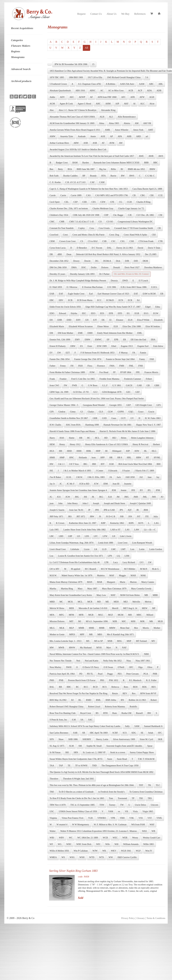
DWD (125, 281)
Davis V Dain (154, 248)
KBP (103, 523)
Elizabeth (158, 320)
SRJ (67, 752)
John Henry (72, 503)
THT (141, 785)
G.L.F (105, 385)
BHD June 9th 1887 (86, 169)
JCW (96, 484)
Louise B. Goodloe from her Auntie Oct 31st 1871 (80, 556)
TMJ (52, 792)
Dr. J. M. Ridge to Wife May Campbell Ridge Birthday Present (78, 281)
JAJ (141, 477)
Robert (154, 700)
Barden (86, 163)
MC (61, 602)
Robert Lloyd (94, 707)
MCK (70, 602)
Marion (133, 582)
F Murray (123, 353)
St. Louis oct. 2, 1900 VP (94, 752)
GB (148, 385)
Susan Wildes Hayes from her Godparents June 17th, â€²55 (76, 759)
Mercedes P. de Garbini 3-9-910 (93, 608)
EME (80, 333)
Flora (90, 366)
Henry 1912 (75, 444)
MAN (90, 582)
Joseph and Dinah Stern (114, 503)
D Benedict (82, 248)
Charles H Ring (143, 202)
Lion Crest (123, 543)
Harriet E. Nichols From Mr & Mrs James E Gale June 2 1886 (128, 431)
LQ (118, 556)
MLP (72, 628)
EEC (84, 313)
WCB (105, 838)
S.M (74, 720)
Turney (112, 805)
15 (93, 64)
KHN (131, 523)
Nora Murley (55, 667)
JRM (146, 510)
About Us (112, 14)
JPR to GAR (109, 510)
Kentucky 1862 (117, 523)
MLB (160, 621)
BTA (104, 176)
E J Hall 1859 (56, 287)
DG (97, 261)
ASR (95, 143)
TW (122, 805)
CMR (62, 222)
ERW (73, 346)
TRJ (141, 798)
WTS (102, 857)
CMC (52, 222)
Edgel (148, 307)
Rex (134, 693)
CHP (106, 215)
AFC (123, 97)
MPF (82, 634)
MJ (80, 621)
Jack (119, 477)
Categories (17, 40)
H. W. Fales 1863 (153, 418)
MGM (121, 615)
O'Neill (121, 667)
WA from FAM (138, 825)
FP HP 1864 (126, 372)
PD (81, 674)
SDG (134, 733)
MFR (81, 615)
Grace (141, 412)
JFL (149, 490)
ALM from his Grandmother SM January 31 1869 (72, 123)
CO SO (110, 222)
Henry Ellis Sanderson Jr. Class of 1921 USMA (107, 444)
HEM (52, 444)
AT (103, 143)
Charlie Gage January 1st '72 (131, 209)
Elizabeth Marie (57, 326)
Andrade (82, 136)
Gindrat (62, 412)
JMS (154, 497)
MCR (90, 602)
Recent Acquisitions (22, 28)
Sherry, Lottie (102, 739)
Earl (91, 294)
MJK (142, 621)
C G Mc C (150, 176)
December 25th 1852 (59, 261)
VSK (132, 818)
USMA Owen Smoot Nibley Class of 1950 (78, 811)
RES (154, 687)
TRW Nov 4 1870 (58, 805)
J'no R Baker (55, 477)
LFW (105, 536)
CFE (112, 202)
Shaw (61, 739)
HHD (69, 451)
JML (145, 497)
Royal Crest (86, 713)
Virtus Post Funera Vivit (72, 818)
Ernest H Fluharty (58, 346)
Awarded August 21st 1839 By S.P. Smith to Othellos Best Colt (78, 150)
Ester (90, 346)
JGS (59, 497)
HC (89, 438)
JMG (126, 497)
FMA (112, 366)
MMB (81, 628)
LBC (52, 536)
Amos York (138, 130)
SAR (75, 733)
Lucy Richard (129, 562)
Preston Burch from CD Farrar (82, 680)
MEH (116, 602)
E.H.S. (154, 287)
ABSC (93, 91)
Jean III (116, 484)
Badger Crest (62, 163)
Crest (65, 235)
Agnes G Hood (84, 104)
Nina (129, 661)
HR (111, 458)
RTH (105, 713)
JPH (97, 510)
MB (146, 595)
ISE (51, 471)
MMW (112, 628)
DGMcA (107, 261)
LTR (106, 562)
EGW (156, 313)
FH (72, 366)
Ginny (73, 412)
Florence (101, 366)
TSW (102, 805)
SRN (76, 752)
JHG (77, 497)
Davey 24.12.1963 (125, 248)
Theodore (54, 779)
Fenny (63, 366)
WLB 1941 (126, 851)
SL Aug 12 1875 (57, 746)
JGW (68, 497)
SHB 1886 (73, 739)
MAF (112, 576)
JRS (70, 517)
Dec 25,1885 (151, 254)
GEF (137, 392)
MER (71, 608)
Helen (124, 438)
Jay (158, 477)
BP (84, 176)
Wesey (135, 838)
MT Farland (141, 641)
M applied (76, 569)
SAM (137, 726)
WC (71, 838)
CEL (66, 202)
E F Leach (143, 281)
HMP (62, 458)
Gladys (91, 412)
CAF (92, 182)
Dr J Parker (104, 274)
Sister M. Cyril (146, 739)
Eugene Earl (143, 346)
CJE (130, 215)
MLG (52, 628)
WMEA (53, 857)
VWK (159, 818)
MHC (139, 615)
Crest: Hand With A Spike (135, 235)
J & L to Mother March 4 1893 (77, 471)
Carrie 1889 (76, 195)
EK (103, 320)
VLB (90, 818)
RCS (105, 687)
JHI (85, 497)
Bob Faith (54, 176)
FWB (74, 385)
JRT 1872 (81, 517)
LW (150, 562)
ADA (149, 91)
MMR (102, 628)
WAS (145, 831)
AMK (107, 130)
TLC (158, 785)
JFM (158, 490)
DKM (145, 261)
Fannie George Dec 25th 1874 (88, 359)
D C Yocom (97, 248)
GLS (101, 412)
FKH (80, 366)
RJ (72, 700)
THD (94, 766)
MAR (100, 582)
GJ (82, 412)
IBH (94, 464)
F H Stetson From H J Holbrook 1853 (97, 353)
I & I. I (61, 464)
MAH (133, 576)
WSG (72, 857)
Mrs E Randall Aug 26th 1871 (120, 634)
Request (82, 14)
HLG (154, 451)
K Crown (60, 523)
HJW (137, 451)
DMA (74, 267)
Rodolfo (133, 707)
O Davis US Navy (91, 667)
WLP (138, 851)
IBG (85, 464)
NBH (146, 654)
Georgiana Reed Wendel (94, 405)
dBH (60, 254)
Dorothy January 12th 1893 (82, 274)
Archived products (21, 81)
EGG (146, 313)
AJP (117, 104)
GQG (131, 412)
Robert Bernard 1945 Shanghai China (66, 707)
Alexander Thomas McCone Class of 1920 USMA (72, 117)
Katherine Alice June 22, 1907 (83, 523)
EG (128, 313)
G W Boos (93, 385)
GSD (104, 418)
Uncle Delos (141, 805)
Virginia (53, 818)
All (86, 48)
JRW (92, 517)
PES (120, 674)
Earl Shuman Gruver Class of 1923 (113, 294)
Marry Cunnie (148, 582)
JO (162, 497)
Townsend (122, 798)
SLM (71, 746)
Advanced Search (21, 69)
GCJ (95, 392)
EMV (77, 340)
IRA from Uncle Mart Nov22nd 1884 (135, 464)
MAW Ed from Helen (130, 595)
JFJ (141, 490)
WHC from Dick (84, 844)
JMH (136, 497)
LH (114, 536)
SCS (125, 733)
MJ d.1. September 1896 (97, 621)
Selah (151, 733)
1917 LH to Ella (95, 77)
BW (123, 176)
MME (92, 628)
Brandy (93, 176)
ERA (153, 340)
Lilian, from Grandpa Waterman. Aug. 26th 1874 (71, 543)
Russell (139, 713)
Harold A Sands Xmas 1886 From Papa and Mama (72, 431)
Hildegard (117, 451)
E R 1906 (112, 287)
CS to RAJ (93, 241)
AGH (152, 97)
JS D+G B (110, 517)
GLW (110, 412)
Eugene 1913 (127, 346)
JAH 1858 (130, 477)
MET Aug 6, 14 (130, 608)
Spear (150, 746)
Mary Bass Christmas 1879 (114, 589)
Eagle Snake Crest (76, 294)
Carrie (63, 195)
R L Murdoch (135, 680)
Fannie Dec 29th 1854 (59, 359)
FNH (141, 366)
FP (114, 372)
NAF (124, 648)
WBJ (52, 838)
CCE (160, 195)
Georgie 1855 (116, 405)
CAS (88, 195)
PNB (61, 680)
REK (145, 687)
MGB (91, 615)
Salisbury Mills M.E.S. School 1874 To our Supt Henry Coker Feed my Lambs (85, 726)
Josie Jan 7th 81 (76, 510)
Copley (82, 228)
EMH (90, 333)
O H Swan (108, 667)
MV (153, 641)
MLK (62, 628)
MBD (52, 602)
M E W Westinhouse (110, 569)
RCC (86, 687)
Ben (51, 169)
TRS (150, 798)
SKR (160, 739)
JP (89, 510)
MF (154, 608)
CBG (143, 195)
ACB (131, 91)
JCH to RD (84, 484)
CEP (76, 202)
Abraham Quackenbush (60, 91)
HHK (89, 451)
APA (120, 136)
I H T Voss (74, 464)
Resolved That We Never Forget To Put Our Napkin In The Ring (78, 693)
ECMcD (110, 300)
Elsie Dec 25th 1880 (132, 326)
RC (77, 687)
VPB (113, 818)
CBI (152, 195)
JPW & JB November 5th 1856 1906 (71, 64)
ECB (70, 300)
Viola (135, 811)
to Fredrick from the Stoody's (111, 792)
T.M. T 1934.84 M (146, 759)
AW (121, 143)
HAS (62, 438)
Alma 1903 (114, 123)
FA (134, 353)
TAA (52, 766)
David (140, 248)
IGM (111, 464)
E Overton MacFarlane (92, 287)
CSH (132, 241)
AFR (133, 97)
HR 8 (120, 458)
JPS (121, 510)
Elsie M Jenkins (153, 326)
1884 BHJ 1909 (76, 77)
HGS (52, 451)
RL (80, 700)
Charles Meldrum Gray (103, 209)
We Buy (125, 14)
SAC (90, 720)
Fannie (143, 353)
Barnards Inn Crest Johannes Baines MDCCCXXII (117, 163)
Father (52, 366)
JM (118, 497)
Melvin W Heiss (57, 608)
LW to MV (54, 569)
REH (135, 687)
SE (142, 733)
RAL (52, 687)
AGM (52, 104)
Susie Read (122, 759)
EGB (137, 313)
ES (81, 346)
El (110, 320)
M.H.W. (53, 576)
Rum (115, 713)
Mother (157, 628)
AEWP (82, 97)
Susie (110, 759)
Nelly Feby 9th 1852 (112, 661)
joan (51, 503)
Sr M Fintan (55, 752)
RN (122, 700)
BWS (132, 176)
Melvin (148, 602)
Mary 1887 (92, 589)
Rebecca (115, 687)
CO (100, 222)
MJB (115, 621)
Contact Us (96, 14)
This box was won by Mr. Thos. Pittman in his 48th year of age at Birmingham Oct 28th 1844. (92, 785)
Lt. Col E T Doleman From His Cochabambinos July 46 (75, 562)
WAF (152, 825)
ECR (130, 300)
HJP (128, 451)
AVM (112, 143)
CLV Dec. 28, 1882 (145, 215)
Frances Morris (151, 372)
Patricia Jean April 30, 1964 (62, 674)
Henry (62, 444)
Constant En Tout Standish (61, 228)
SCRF (115, 733)
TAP (61, 766)
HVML (157, 458)
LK (96, 549)
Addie (52, 97)
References (140, 14)
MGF (110, 615)
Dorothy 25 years (57, 274)
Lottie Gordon (156, 549)
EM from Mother (65, 333)
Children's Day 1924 (59, 215)
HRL (129, 458)
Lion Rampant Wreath (142, 543)
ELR (116, 326)
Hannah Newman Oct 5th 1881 (117, 425)
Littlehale (75, 549)
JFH (133, 490)
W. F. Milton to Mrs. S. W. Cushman (110, 825)
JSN (130, 517)
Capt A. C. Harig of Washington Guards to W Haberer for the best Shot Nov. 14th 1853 (89, 189)
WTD (92, 857)
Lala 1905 (54, 530)
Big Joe (103, 169)
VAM (111, 811)
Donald (116, 267)
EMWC (98, 340)
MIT (71, 621)
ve (119, 811)
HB (81, 438)
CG (121, 202)
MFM (71, 615)
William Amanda (131, 844)
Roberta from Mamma (115, 707)
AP (111, 136)
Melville (136, 602)
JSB (122, 517)
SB (84, 733)
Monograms (18, 57)
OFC (131, 667)
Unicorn (154, 805)
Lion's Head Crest (58, 549)
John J (85, 503)
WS (63, 857)
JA (111, 477)
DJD (136, 261)
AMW (52, 136)
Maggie (122, 576)
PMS (52, 680)
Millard (150, 615)
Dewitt (87, 261)
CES (94, 202)
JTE (147, 517)
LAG (157, 523)
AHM (108, 104)
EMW (87, 340)
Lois (132, 549)
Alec (52, 110)
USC (52, 811)
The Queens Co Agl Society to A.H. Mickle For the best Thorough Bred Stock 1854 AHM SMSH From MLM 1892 (101, 772)
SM (80, 746)
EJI (87, 320)
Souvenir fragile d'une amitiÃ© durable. (125, 746)
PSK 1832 (114, 680)
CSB (104, 241)
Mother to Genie (57, 634)
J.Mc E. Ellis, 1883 (96, 477)
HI (106, 451)
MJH (133, 621)
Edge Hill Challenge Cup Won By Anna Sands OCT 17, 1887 (113, 307)
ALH (102, 117)
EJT (95, 320)
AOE (103, 136)
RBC (69, 687)
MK (151, 621)
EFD (120, 313)
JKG (101, 497)
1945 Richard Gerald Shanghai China (124, 77)
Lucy (116, 562)
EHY (78, 320)
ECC (99, 300)
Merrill (115, 608)
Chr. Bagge (118, 215)
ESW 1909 (102, 346)
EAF (61, 294)
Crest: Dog (114, 235)
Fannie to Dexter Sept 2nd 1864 (120, 359)
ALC (142, 104)
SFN (52, 739)
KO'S (141, 523)
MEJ (125, 602)
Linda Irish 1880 (106, 543)
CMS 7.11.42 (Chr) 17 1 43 (82, 222)
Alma (102, 123)
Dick (118, 261)
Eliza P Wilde (143, 320)
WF (51, 844)
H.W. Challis (55, 425)
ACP (140, 91)
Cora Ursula (104, 228)
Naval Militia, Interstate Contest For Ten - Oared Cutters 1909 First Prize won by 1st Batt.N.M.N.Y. (94, 654)
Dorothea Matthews (153, 267)
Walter (53, 831)
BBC (156, 163)
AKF (126, 104)
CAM (102, 182)
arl (147, 136)
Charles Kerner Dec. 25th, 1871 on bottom (69, 209)
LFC (96, 536)
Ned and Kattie (92, 661)
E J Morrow (72, 287)
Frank (52, 379)
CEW (103, 202)
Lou (51, 556)
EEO (93, 313)
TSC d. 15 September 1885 (82, 805)
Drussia (114, 281)
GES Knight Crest (144, 405)
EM (51, 333)
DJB (127, 261)
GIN (52, 412)
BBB (146, 163)
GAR (139, 385)
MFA (52, 615)
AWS (161, 156)
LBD (61, 536)
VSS (141, 818)
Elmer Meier (103, 326)
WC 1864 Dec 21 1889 (88, 838)
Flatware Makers (21, 46)
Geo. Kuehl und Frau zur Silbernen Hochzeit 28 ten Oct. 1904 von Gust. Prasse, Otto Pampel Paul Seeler (97, 399)
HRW (139, 458)
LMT (123, 549)
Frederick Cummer (133, 379)
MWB (61, 648)
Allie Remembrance (127, 117)
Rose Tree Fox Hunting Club (63, 713)
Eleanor (120, 320)
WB (153, 831)
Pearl (100, 674)
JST (139, 517)
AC (102, 91)
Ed (138, 300)
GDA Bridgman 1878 (112, 392)
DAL (109, 248)
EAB (52, 294)
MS (88, 641)
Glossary (141, 918)
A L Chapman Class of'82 (90, 84)
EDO (52, 313)
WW (111, 857)
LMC (114, 549)
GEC (128, 392)
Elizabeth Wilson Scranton (81, 326)
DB (51, 254)
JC (61, 484)
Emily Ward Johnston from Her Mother (115, 333)
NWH (69, 667)
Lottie (142, 549)
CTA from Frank (146, 241)
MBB (155, 595)
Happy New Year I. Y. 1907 (149, 425)
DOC (84, 267)
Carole (53, 195)
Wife (107, 844)
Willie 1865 (149, 844)
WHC (69, 844)
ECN (121, 300)
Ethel (114, 346)
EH (51, 320)
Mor (136, 628)
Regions (16, 51)
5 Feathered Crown (58, 84)
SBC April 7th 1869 (99, 733)
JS (100, 517)
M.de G (155, 569)
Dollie (94, 267)
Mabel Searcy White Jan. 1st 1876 (77, 576)
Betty (60, 169)
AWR (151, 156)
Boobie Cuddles (70, 176)
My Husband (86, 648)
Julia (156, 517)
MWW (72, 648)
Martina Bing (67, 589)
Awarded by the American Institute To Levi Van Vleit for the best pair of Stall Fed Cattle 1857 (92, 156)
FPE (138, 372)
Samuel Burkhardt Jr (153, 726)
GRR (95, 418)
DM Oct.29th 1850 (58, 267)
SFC (160, 733)
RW (149, 713)
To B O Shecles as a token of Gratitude (76, 792)
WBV (61, 838)
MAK (143, 576)
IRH (159, 464)
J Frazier (126, 471)
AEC (72, 97)
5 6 (147, 77)
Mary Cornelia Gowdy (141, 589)
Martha (53, 589)
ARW (76, 143)
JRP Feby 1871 (56, 517)
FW (65, 385)
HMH (52, 458)
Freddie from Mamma (109, 379)
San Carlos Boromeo (59, 733)
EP (108, 340)
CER (84, 202)
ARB (129, 136)
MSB (110, 641)
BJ (122, 169)
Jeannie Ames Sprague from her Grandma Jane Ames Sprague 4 (78, 490)
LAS (127, 530)
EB (162, 294)
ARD (139, 136)
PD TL (90, 674)
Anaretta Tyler (67, 136)
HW (51, 464)
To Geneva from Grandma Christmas (146, 792)
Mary (80, 589)
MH (130, 615)
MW (52, 648)
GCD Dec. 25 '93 (81, 392)
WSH (82, 857)
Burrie (113, 176)
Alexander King (108, 110)
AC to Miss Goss (116, 91)
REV (125, 693)
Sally (127, 726)
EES (102, 313)
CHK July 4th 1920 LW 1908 (86, 215)
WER (125, 838)
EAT (136, 294)
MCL (80, 602)
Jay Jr (52, 484)
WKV (114, 851)
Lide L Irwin (126, 536)
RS (97, 713)
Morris (146, 628)
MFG (62, 615)
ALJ (111, 117)
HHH (79, 451)
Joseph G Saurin (57, 510)
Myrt (109, 648)
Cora (92, 228)
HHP (98, 451)
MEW (145, 608)
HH (60, 451)
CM (160, 215)
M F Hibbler (130, 569)
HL (146, 451)
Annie (93, 136)
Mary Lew (101, 595)
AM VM (147, 123)
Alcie (152, 104)
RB (60, 687)
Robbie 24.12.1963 (137, 700)
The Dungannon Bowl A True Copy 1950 (120, 766)
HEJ (114, 438)
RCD (95, 687)
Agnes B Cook (66, 104)
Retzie (115, 693)
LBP (70, 536)
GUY (123, 418)
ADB (159, 91)
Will (116, 844)
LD (78, 536)
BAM (75, 163)
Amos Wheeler (122, 130)
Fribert (149, 379)
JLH (110, 497)
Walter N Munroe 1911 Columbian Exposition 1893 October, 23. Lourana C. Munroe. (99, 831)
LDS (87, 536)
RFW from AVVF (148, 693)
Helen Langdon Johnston (142, 438)
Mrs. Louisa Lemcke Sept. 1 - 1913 (65, 641)
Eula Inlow (158, 346)
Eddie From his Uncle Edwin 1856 (65, 307)
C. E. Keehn (55, 182)
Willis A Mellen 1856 (59, 851)
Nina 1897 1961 (143, 661)
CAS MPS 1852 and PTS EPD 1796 (111, 195)
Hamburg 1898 (92, 425)
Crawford (54, 235)
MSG (119, 641)
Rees (126, 687)
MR (91, 634)
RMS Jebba (111, 700)
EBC (52, 300)
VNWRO (102, 818)
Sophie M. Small (94, 746)
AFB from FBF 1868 (107, 97)
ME (107, 602)
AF (91, 97)
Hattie (72, 438)
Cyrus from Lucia (58, 248)
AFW (142, 97)
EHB (60, 320)
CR (159, 228)
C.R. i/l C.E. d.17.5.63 (75, 182)
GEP (129, 405)
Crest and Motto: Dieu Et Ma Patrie (89, 235)
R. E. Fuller (151, 680)
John (60, 503)
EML (140, 333)
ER (125, 340)
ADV (62, 97)
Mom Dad (125, 628)
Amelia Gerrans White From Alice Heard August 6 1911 (75, 130)
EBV (61, 300)
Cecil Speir (55, 202)
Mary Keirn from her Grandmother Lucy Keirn (71, 595)
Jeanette (128, 484)
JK (93, 497)
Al (134, 104)
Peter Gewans (132, 674)
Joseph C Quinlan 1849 (140, 503)
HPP (103, 458)
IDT (103, 464)
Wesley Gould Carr (152, 838)
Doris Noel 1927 (132, 267)
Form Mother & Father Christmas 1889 (67, 372)
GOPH (121, 412)
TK (150, 785)
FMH (122, 366)
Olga (140, 667)
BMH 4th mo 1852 (136, 169)
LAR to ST (115, 530)
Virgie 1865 (148, 811)
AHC (98, 104)
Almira (127, 123)
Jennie (124, 490)
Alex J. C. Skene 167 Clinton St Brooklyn (77, 110)
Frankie (63, 379)
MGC (101, 615)
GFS (159, 405)
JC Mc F (71, 484)
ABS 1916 (80, 91)
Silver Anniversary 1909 (124, 739)
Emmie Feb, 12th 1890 (60, 340)
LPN (110, 556)
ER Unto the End (138, 340)
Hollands (83, 458)
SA (82, 720)
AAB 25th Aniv (127, 84)
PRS (102, 680)
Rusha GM (126, 713)
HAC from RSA (73, 425)
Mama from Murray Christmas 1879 (66, 582)
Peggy (110, 674)
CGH (129, 202)
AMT (151, 130)
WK (104, 851)
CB (134, 195)
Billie (113, 169)
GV (132, 418)
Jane (150, 477)
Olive (150, 667)
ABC (151, 84)
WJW (95, 851)
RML (98, 700)
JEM (114, 490)
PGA (146, 674)
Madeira (101, 576)
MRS (100, 634)
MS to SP (98, 641)
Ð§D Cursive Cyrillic (127, 857)
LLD (104, 549)
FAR (152, 359)
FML (131, 366)
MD (99, 602)
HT (147, 458)
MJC (124, 621)
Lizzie (87, 549)
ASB (86, 143)
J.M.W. (79, 477)
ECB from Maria (85, 300)
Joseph (96, 503)
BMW (152, 169)
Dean (69, 254)
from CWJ (54, 385)
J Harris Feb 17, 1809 (144, 471)
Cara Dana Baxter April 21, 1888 (147, 189)
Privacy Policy (128, 918)
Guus (114, 418)
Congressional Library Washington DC (135, 222)
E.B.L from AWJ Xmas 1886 (134, 287)
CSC (113, 241)
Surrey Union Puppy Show (142, 752)
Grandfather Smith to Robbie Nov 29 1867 (69, 418)
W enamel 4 (62, 825)
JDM (106, 484)
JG (51, 497)
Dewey (76, 261)
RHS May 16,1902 (58, 700)
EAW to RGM (149, 294)
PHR (155, 674)
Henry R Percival (140, 444)
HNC (72, 458)
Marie (123, 582)
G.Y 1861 (117, 385)
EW (59, 353)
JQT (130, 510)
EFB (111, 313)
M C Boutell (90, 569)
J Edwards (113, 471)
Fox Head (104, 372)
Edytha (74, 313)
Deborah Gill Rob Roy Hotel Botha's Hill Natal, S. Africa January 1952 (108, 254)
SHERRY (87, 739)
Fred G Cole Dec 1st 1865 (83, 379)
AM (137, 123)
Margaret (111, 582)
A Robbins (110, 84)
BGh (70, 169)
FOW (92, 372)
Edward (63, 313)
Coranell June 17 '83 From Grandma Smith (134, 228)
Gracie (151, 412)
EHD (69, 320)
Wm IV (149, 851)
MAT (113, 595)
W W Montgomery (81, 825)
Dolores (105, 267)
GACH (129, 385)
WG (60, 844)
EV (51, 353)
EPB (116, 340)
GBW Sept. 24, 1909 (59, 392)
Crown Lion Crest (68, 241)
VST (150, 818)
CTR (160, 241)
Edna (158, 307)
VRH (122, 818)
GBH (157, 385)
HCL (97, 438)
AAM (142, 84)
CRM (52, 241)
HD (106, 438)
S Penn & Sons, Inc (58, 720)
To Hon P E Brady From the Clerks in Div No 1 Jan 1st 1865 (77, 798)
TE (69, 766)
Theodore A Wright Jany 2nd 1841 (78, 779)
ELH (130, 320)
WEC (115, 838)
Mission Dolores (57, 621)
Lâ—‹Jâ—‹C (150, 530)
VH (126, 811)
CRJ (154, 235)
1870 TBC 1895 (57, 77)
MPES (72, 634)
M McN (144, 569)
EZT (68, 353)
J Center (99, 471)
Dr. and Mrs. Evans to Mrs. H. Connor (131, 274)
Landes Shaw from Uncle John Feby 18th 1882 (85, 530)
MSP (129, 641)
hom (94, 458)
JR (138, 510)
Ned (78, 661)
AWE (141, 156)
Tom (111, 798)
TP (133, 798)
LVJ (142, 562)
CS (82, 241)
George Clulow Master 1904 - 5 (64, 405)
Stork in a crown (118, 752)
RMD (89, 700)
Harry (52, 438)
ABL (161, 84)
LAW (137, 530)
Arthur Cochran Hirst (59, 143)
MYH (99, 648)
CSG (123, 241)
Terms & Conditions (156, 918)
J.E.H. (69, 477)
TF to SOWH (81, 766)
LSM (127, 556)
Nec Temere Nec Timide (61, 661)
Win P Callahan (81, 851)
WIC (98, 844)
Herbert (156, 444)
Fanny (142, 359)
